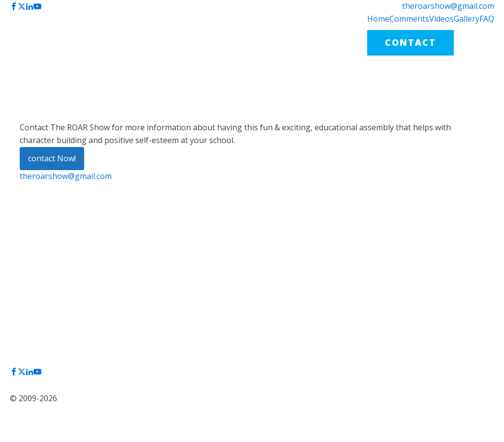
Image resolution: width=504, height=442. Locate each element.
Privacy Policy (40, 380)
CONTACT (410, 42)
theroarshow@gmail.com (448, 6)
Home (378, 19)
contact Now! (52, 158)
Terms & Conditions (49, 388)
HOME (239, 262)
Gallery (467, 19)
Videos (441, 19)
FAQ (487, 19)
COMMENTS (252, 280)
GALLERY (246, 314)
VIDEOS (243, 297)
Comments (409, 19)
